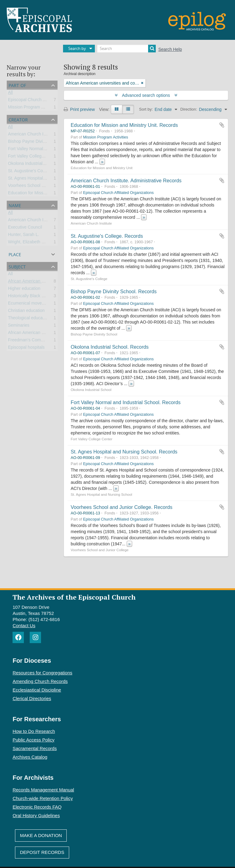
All (10, 93)
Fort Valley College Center (33, 157)
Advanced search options (146, 95)
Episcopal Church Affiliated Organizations (47, 101)
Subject (17, 266)
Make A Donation (41, 835)
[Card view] (117, 109)
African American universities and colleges (48, 282)
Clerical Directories (32, 698)
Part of (17, 85)
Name (15, 205)
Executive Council (25, 228)
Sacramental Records (35, 748)
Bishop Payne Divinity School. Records (114, 291)
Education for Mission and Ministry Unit (45, 194)
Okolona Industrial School (32, 165)
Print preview (79, 109)
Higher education (24, 290)
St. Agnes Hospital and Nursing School (45, 179)
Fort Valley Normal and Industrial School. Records (126, 402)
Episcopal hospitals (26, 348)
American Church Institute (33, 135)
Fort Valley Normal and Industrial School (46, 150)
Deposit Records (42, 852)
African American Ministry (32, 334)
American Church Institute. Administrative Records (126, 180)
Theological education (29, 319)
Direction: (189, 109)
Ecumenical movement (30, 304)
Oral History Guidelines (36, 815)
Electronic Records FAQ (37, 807)
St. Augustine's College (30, 172)
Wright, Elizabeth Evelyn (31, 243)
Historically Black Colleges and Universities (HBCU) (57, 297)
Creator (18, 119)
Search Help (170, 49)
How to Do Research (34, 731)
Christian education (26, 312)
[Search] (127, 49)
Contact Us (24, 625)
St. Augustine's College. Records (107, 236)
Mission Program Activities (33, 108)
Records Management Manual (43, 790)
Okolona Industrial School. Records (110, 347)
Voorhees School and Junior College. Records (121, 507)
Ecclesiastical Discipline (37, 690)
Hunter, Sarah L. (24, 236)
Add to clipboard (222, 125)
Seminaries (19, 326)
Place (15, 254)
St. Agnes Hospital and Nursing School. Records (124, 452)
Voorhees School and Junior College (43, 187)
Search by (77, 48)
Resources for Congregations (42, 673)
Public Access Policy (34, 740)
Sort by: (146, 109)
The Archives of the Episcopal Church (74, 597)
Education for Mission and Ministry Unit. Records (124, 125)
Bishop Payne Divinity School (36, 142)
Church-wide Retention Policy (43, 798)
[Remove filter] (142, 83)
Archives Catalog (30, 757)
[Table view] (128, 109)
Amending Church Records (40, 681)
